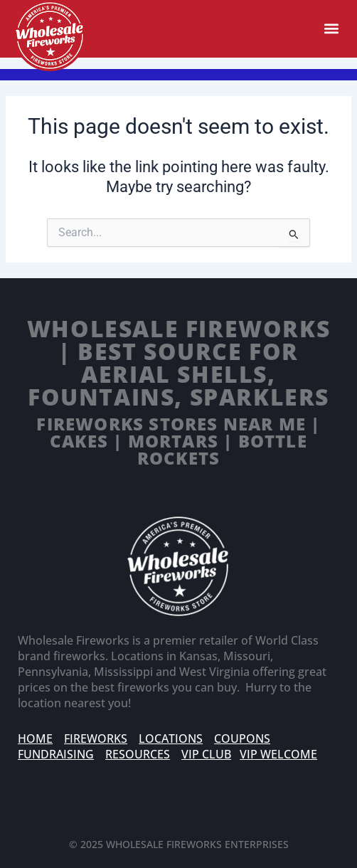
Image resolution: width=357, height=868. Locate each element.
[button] (331, 29)
